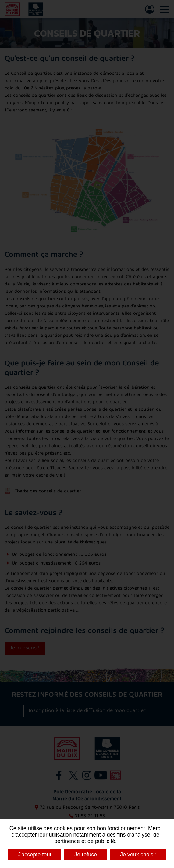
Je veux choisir (138, 855)
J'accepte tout (35, 855)
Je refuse (86, 855)
